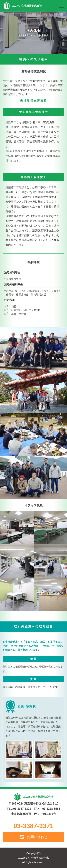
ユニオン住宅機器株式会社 (22, 6)
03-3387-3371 (33, 826)
